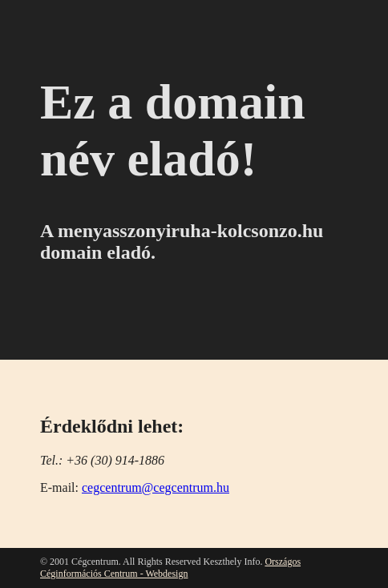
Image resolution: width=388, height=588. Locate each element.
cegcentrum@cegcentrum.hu (156, 487)
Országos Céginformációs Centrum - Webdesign (170, 568)
